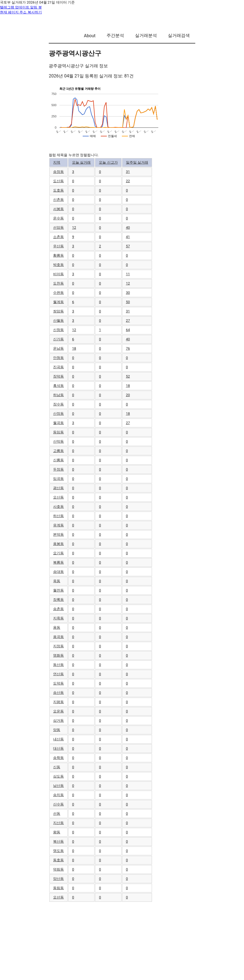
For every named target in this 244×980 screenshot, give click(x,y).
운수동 (58, 218)
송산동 (58, 693)
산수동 (58, 804)
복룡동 (58, 562)
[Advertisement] (122, 941)
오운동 (58, 711)
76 (128, 348)
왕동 (57, 832)
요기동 (58, 553)
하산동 (58, 516)
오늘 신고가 (108, 162)
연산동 (58, 674)
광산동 (58, 488)
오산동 (58, 497)
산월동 (58, 321)
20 (128, 395)
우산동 (58, 246)
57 (128, 246)
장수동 (58, 404)
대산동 (58, 748)
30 (128, 293)
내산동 (58, 739)
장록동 (58, 600)
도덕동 (58, 683)
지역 (57, 162)
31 (128, 172)
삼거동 (58, 720)
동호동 (58, 860)
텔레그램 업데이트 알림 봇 (21, 7)
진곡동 (58, 367)
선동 (57, 814)
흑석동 (58, 386)
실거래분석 (146, 35)
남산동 (58, 786)
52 (128, 376)
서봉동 (58, 209)
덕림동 (58, 869)
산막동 (58, 441)
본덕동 (58, 534)
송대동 (58, 572)
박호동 (58, 265)
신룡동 (58, 460)
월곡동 (58, 423)
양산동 (58, 879)
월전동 (58, 590)
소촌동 (58, 237)
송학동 (58, 758)
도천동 (58, 283)
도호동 (58, 190)
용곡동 (58, 637)
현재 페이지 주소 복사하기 (21, 12)
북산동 (58, 841)
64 (128, 330)
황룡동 (58, 255)
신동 (57, 767)
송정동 (58, 172)
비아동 (58, 274)
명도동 (58, 851)
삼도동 (58, 776)
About (90, 36)
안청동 (58, 358)
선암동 (58, 227)
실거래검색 (179, 35)
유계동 (58, 525)
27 (128, 321)
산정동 (58, 414)
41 (128, 237)
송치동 (58, 795)
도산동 (58, 181)
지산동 (58, 823)
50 (128, 302)
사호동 (58, 507)
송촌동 (58, 609)
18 (74, 348)
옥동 (57, 581)
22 (128, 181)
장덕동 (58, 376)
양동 (57, 730)
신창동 (58, 330)
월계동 (58, 302)
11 (128, 274)
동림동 (58, 888)
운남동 (58, 348)
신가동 (58, 339)
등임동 (58, 432)
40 (128, 227)
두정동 (58, 469)
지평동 (58, 702)
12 (74, 227)
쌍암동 (58, 311)
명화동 (58, 655)
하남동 (58, 395)
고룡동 (58, 451)
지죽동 (58, 618)
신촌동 (58, 200)
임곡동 (58, 479)
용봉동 (58, 544)
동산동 (58, 665)
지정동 (58, 646)
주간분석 (115, 35)
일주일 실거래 (137, 162)
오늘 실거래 (81, 162)
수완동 (58, 293)
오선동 (58, 897)
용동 (57, 627)
